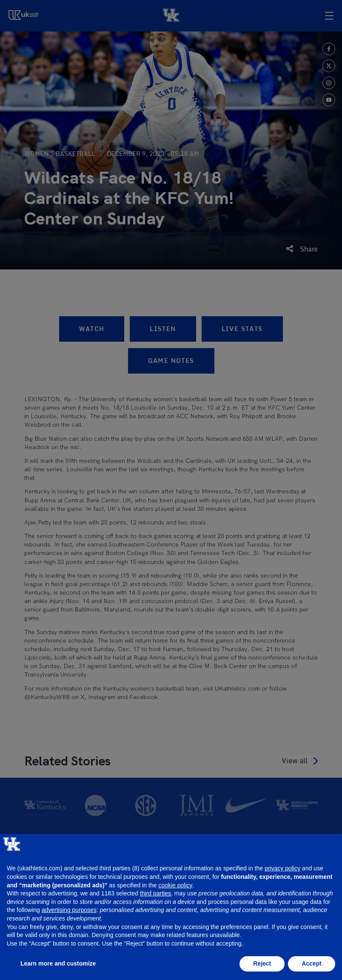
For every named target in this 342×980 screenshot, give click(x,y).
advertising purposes (69, 910)
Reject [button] (262, 963)
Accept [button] (312, 963)
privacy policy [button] (282, 868)
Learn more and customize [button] (58, 963)
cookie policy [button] (175, 885)
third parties (155, 893)
